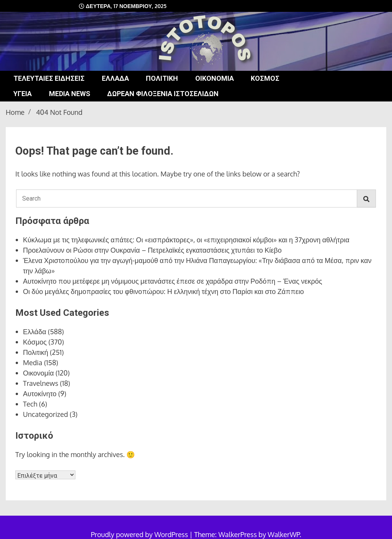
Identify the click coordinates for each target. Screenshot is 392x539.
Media (33, 363)
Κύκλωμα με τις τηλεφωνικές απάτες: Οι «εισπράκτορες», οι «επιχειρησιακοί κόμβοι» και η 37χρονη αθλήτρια (186, 240)
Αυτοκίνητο (40, 394)
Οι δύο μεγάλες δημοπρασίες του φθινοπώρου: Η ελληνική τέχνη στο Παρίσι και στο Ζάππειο (163, 291)
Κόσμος (265, 78)
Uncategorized (46, 414)
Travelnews (41, 383)
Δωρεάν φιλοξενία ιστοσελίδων (163, 94)
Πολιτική (162, 78)
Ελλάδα (115, 78)
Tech (30, 404)
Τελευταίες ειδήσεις (49, 78)
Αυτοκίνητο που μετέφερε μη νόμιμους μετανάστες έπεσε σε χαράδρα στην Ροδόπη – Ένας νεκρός (172, 281)
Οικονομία (215, 78)
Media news (70, 94)
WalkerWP (283, 534)
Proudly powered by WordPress (140, 534)
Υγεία (23, 94)
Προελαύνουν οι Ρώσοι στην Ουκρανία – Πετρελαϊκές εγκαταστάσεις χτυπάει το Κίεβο (152, 250)
